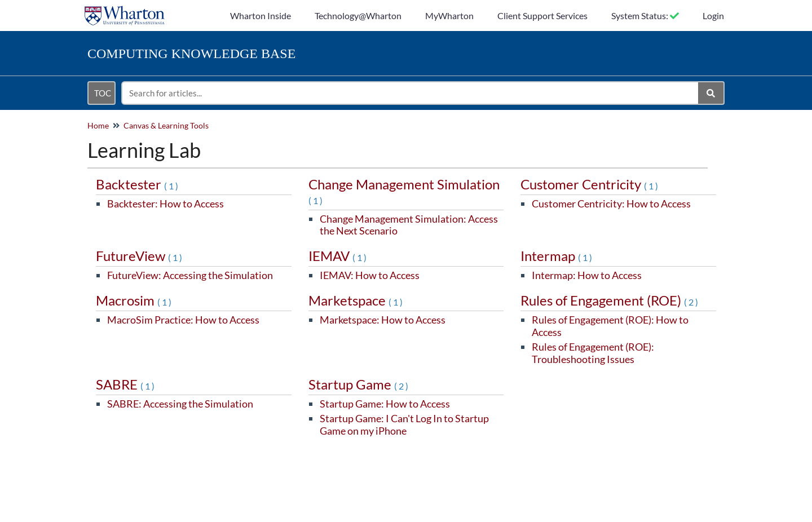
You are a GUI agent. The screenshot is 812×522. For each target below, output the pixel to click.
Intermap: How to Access (587, 275)
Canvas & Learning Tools (166, 125)
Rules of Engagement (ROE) (610, 300)
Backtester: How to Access (166, 204)
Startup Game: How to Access (385, 404)
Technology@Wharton (358, 16)
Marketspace (356, 300)
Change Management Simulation (404, 191)
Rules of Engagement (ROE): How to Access (610, 326)
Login (713, 16)
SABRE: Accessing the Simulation (180, 404)
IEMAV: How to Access (370, 275)
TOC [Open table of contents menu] (103, 93)
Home (98, 125)
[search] (411, 93)
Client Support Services (542, 16)
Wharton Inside (261, 16)
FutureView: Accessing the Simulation (190, 275)
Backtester (138, 184)
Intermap (557, 256)
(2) (692, 302)
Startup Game (359, 384)
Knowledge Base (191, 54)
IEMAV (338, 256)
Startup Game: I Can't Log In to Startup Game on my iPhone (404, 424)
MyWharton (449, 16)
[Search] (711, 93)
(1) (172, 186)
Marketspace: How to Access (383, 320)
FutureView (140, 256)
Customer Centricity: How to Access (611, 204)
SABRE (126, 384)
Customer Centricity (590, 184)
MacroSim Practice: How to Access (183, 320)
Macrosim (134, 300)
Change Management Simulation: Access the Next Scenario (409, 225)
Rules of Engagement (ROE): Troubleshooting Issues (593, 353)
